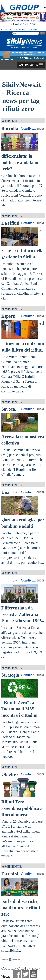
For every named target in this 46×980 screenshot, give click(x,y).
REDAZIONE (7, 29)
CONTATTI (32, 29)
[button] (31, 65)
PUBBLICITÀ (20, 29)
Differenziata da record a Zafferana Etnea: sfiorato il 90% (23, 614)
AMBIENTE (12, 121)
